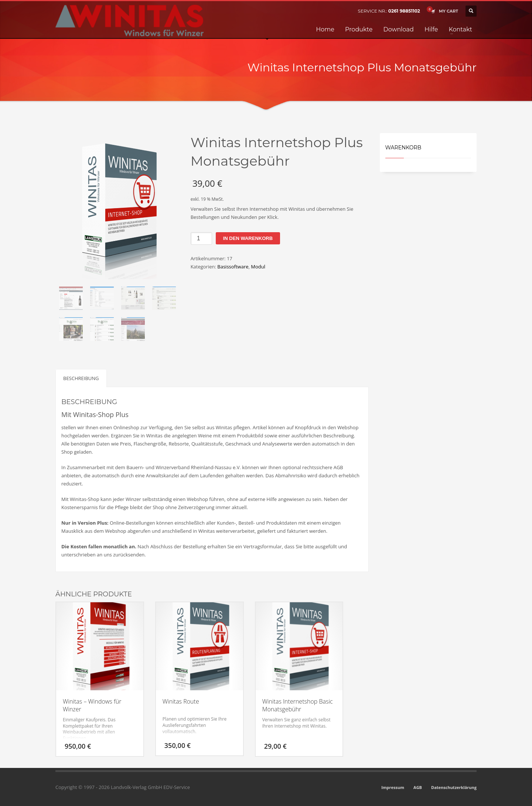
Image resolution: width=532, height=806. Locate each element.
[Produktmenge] (201, 238)
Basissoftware (233, 267)
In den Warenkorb (248, 238)
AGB (418, 787)
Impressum (393, 787)
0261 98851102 (404, 11)
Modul (258, 267)
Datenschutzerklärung (454, 787)
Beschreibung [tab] (81, 378)
